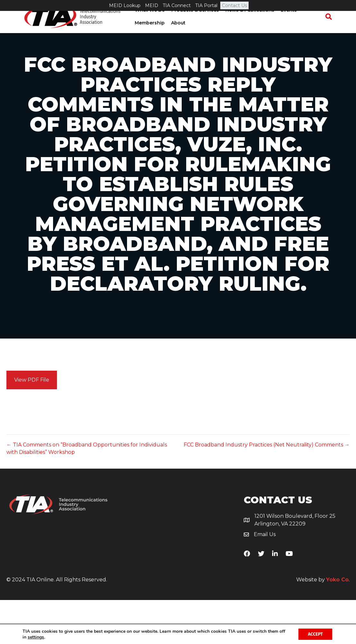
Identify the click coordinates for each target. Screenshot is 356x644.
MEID (152, 5)
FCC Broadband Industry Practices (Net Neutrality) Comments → (267, 489)
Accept (315, 634)
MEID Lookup (125, 5)
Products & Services (193, 21)
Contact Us (234, 5)
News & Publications (248, 21)
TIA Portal (206, 5)
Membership (147, 34)
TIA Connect (177, 5)
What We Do (148, 21)
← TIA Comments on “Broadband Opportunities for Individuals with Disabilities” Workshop (87, 492)
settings (36, 637)
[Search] (332, 28)
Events (287, 21)
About (176, 34)
